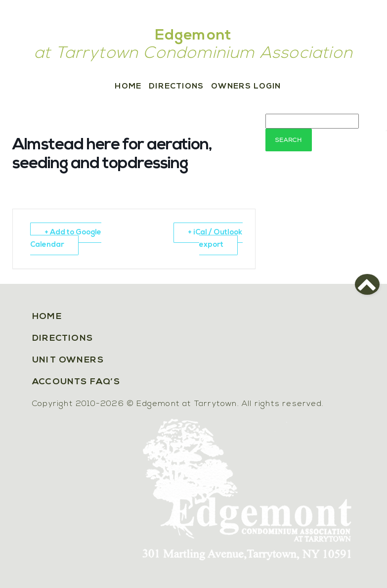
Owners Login (246, 87)
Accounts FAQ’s (76, 382)
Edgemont (194, 36)
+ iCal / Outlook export (215, 239)
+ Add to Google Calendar (66, 239)
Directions (176, 87)
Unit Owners (68, 360)
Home (128, 87)
